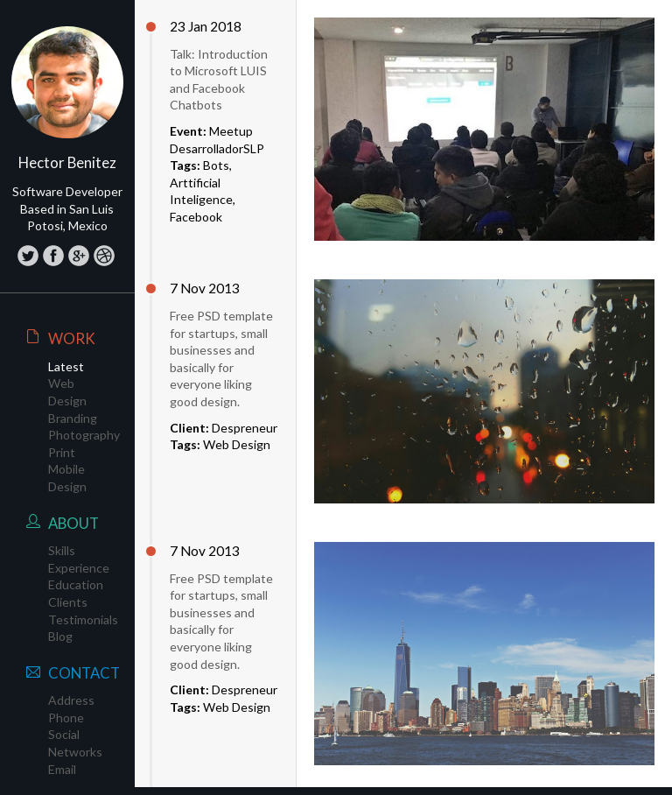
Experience (79, 568)
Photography (84, 435)
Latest (66, 366)
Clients (68, 602)
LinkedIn (104, 255)
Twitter (28, 255)
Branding (73, 418)
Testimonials (83, 619)
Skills (62, 550)
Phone (66, 718)
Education (76, 584)
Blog (60, 636)
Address (71, 700)
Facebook (53, 255)
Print (62, 452)
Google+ (78, 255)
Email (62, 769)
